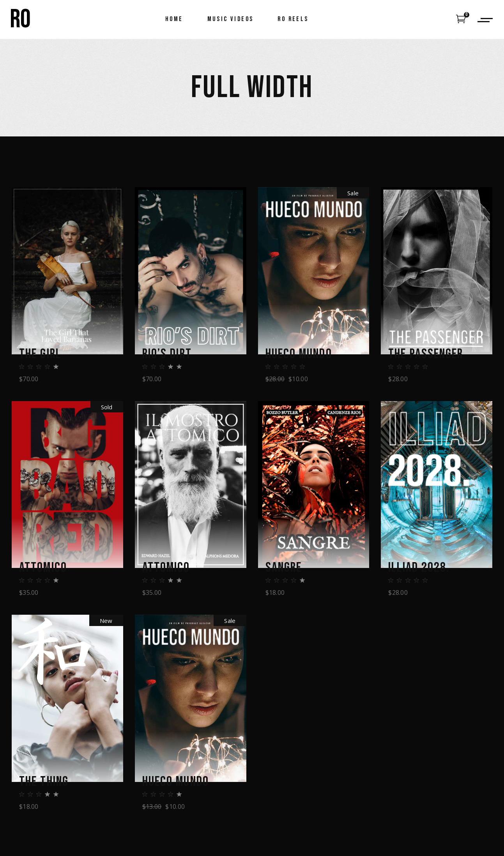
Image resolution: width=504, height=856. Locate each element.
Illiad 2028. (419, 568)
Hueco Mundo (299, 354)
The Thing (44, 782)
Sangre (284, 568)
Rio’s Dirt (167, 354)
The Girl (40, 354)
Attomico (43, 568)
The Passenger (426, 354)
